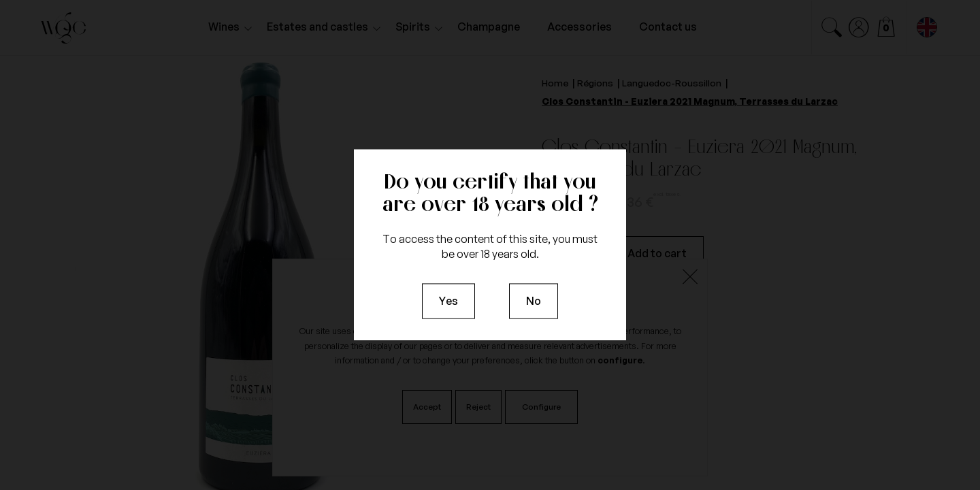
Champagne (489, 27)
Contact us (668, 27)
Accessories (579, 27)
